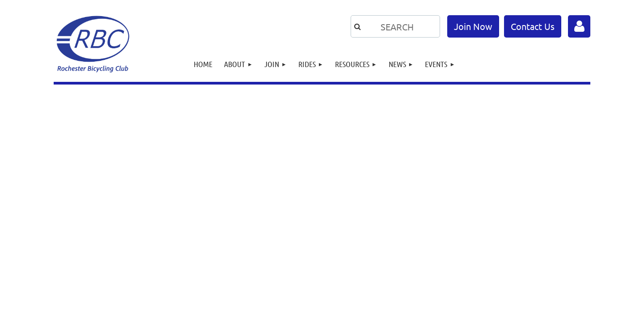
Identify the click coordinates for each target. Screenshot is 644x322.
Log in (579, 26)
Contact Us (533, 26)
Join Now (473, 26)
